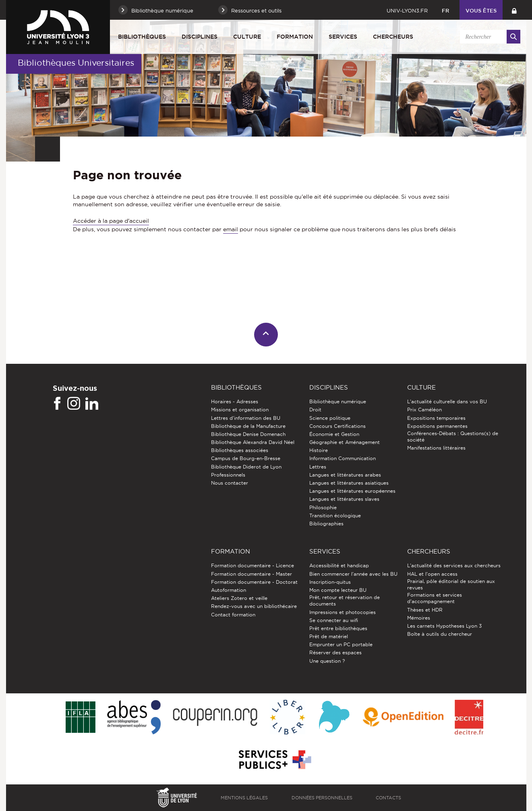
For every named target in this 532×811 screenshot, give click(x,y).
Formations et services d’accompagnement (435, 598)
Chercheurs (393, 37)
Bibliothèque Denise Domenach (248, 434)
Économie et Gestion (334, 434)
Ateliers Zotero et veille (239, 598)
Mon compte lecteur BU (338, 590)
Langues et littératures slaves (344, 499)
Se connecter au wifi (334, 620)
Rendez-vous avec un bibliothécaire (254, 606)
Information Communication (343, 458)
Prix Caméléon (424, 410)
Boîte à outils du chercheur (440, 634)
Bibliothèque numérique (338, 401)
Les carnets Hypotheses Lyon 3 (444, 626)
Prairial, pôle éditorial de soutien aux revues (451, 584)
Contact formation (233, 615)
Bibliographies (326, 524)
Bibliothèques (142, 37)
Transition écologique (335, 515)
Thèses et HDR (425, 610)
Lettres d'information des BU (246, 418)
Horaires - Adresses (235, 401)
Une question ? (327, 661)
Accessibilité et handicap (339, 565)
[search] (489, 37)
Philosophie (323, 507)
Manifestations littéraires (436, 448)
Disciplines (200, 37)
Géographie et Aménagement (345, 442)
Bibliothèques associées (240, 450)
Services (343, 37)
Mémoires (419, 618)
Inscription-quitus (330, 582)
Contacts (388, 798)
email (231, 229)
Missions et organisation (240, 410)
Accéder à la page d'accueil (111, 221)
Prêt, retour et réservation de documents (345, 600)
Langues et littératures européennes (352, 491)
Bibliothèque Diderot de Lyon (246, 467)
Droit (315, 410)
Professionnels (228, 475)
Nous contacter (230, 483)
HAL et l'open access (432, 574)
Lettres (318, 467)
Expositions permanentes (437, 426)
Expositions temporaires (436, 418)
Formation (295, 37)
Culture (247, 37)
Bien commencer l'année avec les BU (353, 574)
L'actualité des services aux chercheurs (454, 565)
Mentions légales (244, 798)
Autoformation (229, 590)
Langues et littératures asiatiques (349, 483)
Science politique (330, 418)
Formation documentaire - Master (252, 574)
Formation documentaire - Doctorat (254, 582)
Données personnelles (322, 798)
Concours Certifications (337, 426)
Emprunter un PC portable (341, 644)
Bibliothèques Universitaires (76, 63)
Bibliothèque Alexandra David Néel (253, 442)
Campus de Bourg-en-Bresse (246, 458)
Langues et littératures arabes (345, 475)
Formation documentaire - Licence (253, 565)
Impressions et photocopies (343, 612)
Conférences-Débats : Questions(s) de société (453, 437)
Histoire (319, 450)
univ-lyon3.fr (407, 10)
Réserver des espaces (335, 652)
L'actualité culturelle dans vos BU (447, 401)
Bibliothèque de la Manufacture (248, 426)
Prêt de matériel (329, 636)
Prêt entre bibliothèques (338, 628)
